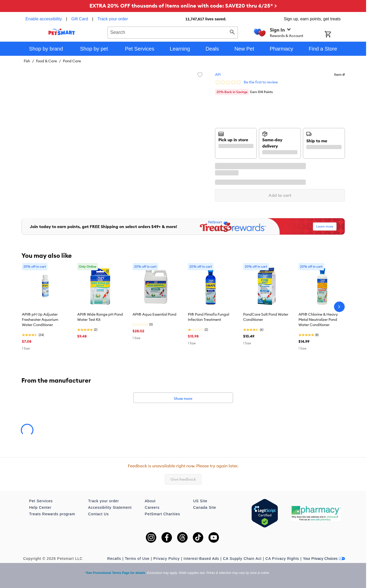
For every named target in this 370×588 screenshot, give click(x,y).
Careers (152, 507)
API (218, 75)
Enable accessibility (44, 19)
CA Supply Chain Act (242, 559)
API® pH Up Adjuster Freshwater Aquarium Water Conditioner (40, 320)
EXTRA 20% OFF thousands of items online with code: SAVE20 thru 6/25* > (183, 6)
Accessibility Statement (110, 507)
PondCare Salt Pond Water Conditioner (266, 317)
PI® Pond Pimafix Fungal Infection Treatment (208, 317)
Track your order (113, 19)
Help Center (40, 507)
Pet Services (41, 501)
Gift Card (80, 19)
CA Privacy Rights (282, 559)
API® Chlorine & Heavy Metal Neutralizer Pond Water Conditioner (318, 320)
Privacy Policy (167, 559)
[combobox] (173, 32)
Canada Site (205, 507)
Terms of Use (137, 559)
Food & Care (46, 61)
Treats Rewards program (52, 514)
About (150, 501)
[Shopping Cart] (335, 35)
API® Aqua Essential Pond (154, 314)
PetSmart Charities (162, 514)
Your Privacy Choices (324, 559)
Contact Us (99, 514)
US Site (200, 501)
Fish (27, 61)
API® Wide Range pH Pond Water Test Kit (100, 317)
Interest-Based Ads (201, 559)
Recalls (114, 559)
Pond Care (72, 61)
